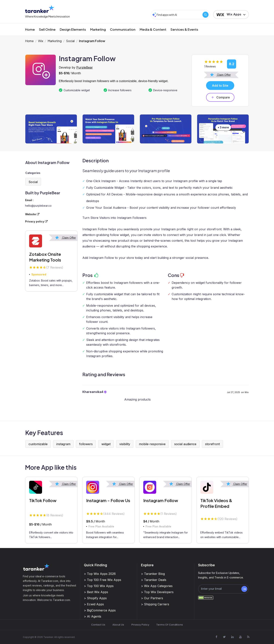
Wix (41, 41)
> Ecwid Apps (94, 604)
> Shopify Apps (95, 598)
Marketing (98, 29)
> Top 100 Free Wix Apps (103, 580)
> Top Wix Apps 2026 (100, 574)
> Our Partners (152, 598)
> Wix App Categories (157, 586)
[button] (231, 14)
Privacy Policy (140, 625)
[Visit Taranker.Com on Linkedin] (232, 637)
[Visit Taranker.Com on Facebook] (216, 637)
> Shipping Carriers (155, 604)
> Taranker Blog (153, 574)
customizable (38, 444)
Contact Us (98, 625)
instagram (63, 444)
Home (30, 29)
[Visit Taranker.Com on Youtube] (240, 637)
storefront (212, 444)
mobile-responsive (152, 444)
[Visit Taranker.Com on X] (224, 637)
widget (106, 444)
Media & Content (153, 29)
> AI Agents (93, 616)
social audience (185, 444)
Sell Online (47, 29)
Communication (123, 29)
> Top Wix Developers (157, 592)
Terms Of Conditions (170, 625)
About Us (118, 625)
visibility (125, 444)
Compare (220, 97)
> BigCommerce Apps (100, 610)
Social (70, 41)
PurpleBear (85, 67)
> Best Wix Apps (96, 592)
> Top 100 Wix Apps (99, 586)
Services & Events (184, 29)
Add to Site (220, 86)
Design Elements (73, 29)
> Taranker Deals (154, 580)
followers (86, 444)
